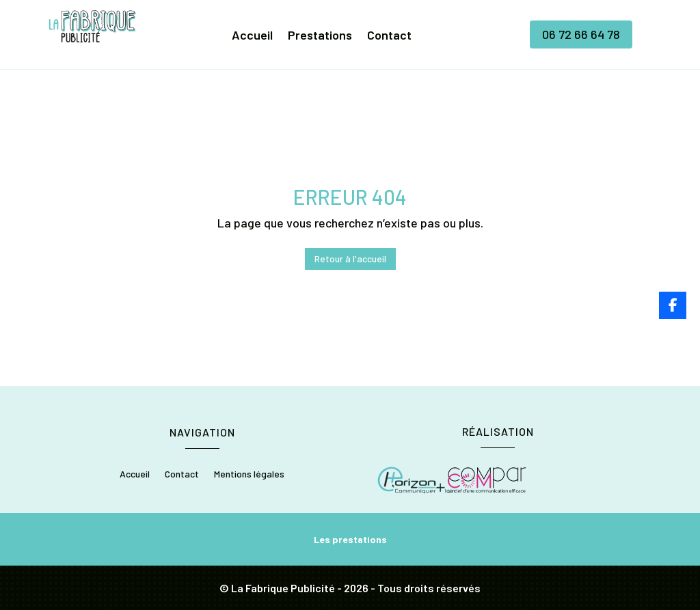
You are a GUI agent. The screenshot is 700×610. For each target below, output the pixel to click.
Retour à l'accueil (350, 259)
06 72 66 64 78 (581, 34)
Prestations (320, 36)
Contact (389, 36)
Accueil (252, 36)
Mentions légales (249, 474)
